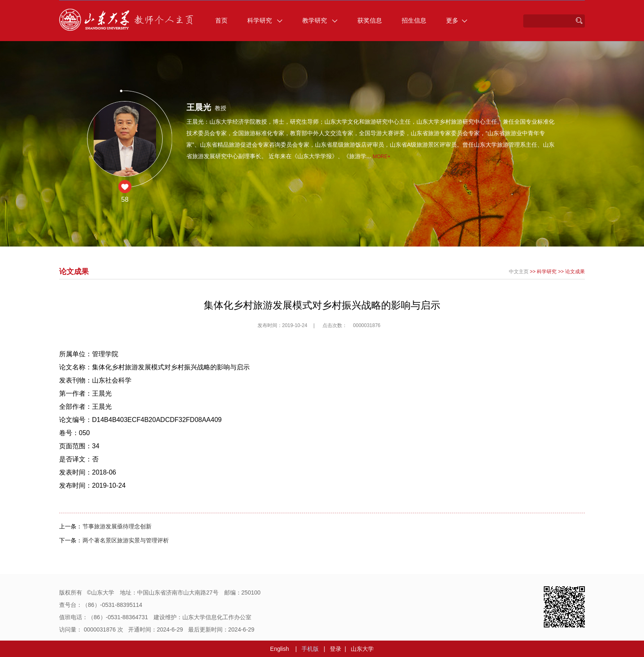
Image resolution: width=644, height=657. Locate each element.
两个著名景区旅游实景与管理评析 (126, 540)
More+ (381, 157)
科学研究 (265, 20)
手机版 (310, 649)
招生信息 (414, 20)
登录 (336, 649)
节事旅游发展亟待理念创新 (117, 526)
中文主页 (519, 272)
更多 (457, 20)
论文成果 (575, 272)
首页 (221, 20)
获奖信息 (370, 20)
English (280, 649)
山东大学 (362, 649)
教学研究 (320, 20)
